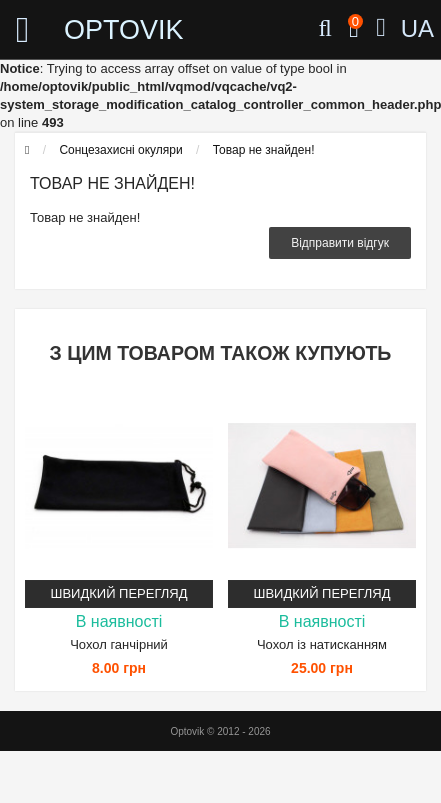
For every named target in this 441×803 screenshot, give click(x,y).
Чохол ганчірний (119, 644)
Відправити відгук (340, 243)
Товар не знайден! (264, 150)
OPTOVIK (103, 30)
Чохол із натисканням (322, 644)
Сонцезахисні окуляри (120, 150)
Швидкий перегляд (119, 593)
